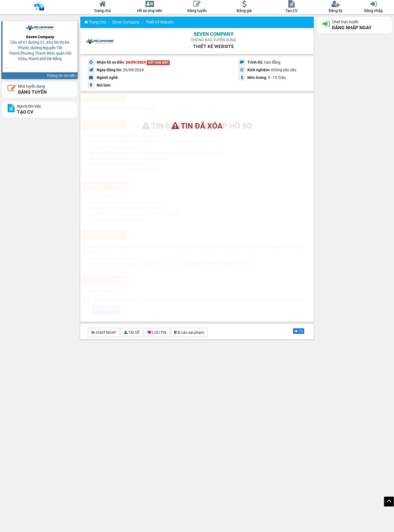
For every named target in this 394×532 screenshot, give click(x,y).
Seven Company (126, 22)
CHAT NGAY (104, 332)
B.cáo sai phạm (189, 332)
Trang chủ (95, 22)
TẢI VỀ (132, 332)
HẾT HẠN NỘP (158, 63)
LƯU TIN (157, 332)
